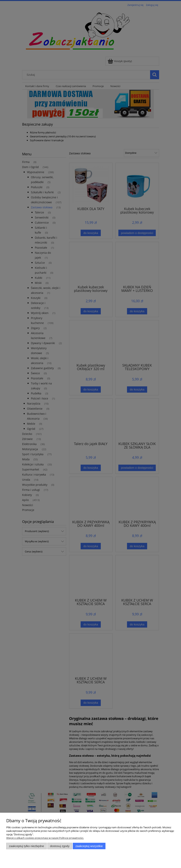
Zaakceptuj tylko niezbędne (27, 846)
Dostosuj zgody (60, 846)
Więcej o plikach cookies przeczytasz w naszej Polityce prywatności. (45, 838)
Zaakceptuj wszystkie (89, 846)
